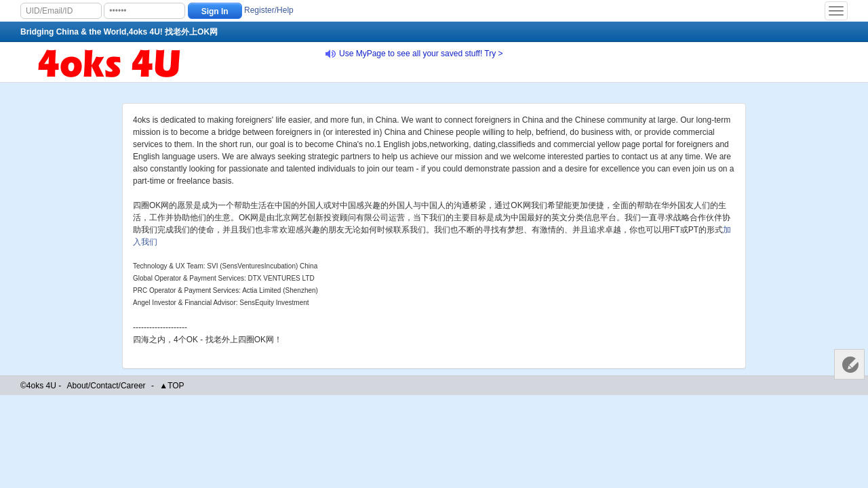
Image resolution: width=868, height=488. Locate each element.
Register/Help (269, 10)
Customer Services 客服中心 (849, 364)
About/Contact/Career (106, 386)
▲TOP (172, 386)
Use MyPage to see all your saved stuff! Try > (421, 54)
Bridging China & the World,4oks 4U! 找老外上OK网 (119, 32)
